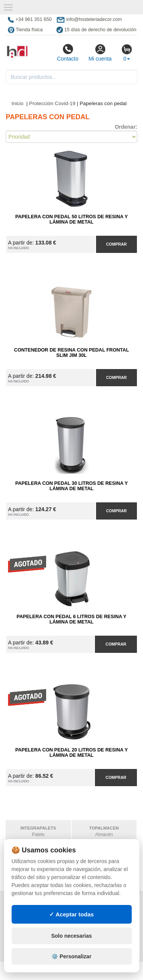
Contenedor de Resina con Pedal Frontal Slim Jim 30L (71, 353)
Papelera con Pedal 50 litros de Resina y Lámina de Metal (71, 219)
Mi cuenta (100, 53)
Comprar (116, 244)
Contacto (67, 53)
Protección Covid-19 (52, 103)
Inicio (18, 103)
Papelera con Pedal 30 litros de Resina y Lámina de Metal (71, 486)
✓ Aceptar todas (71, 949)
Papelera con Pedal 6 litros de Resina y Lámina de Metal (71, 619)
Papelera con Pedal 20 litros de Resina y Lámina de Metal (71, 753)
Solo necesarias (71, 971)
